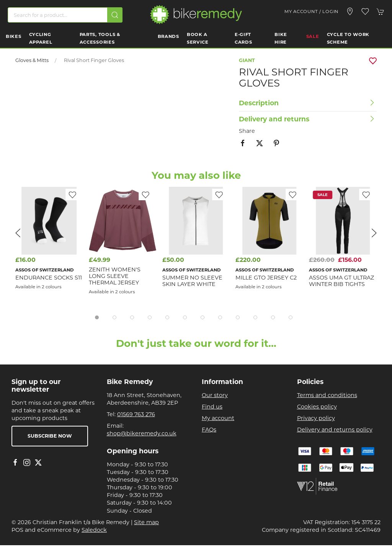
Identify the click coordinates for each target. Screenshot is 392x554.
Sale (313, 36)
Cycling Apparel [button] (41, 38)
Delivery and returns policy (335, 430)
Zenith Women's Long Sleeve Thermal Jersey (115, 276)
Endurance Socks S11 (49, 277)
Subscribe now (50, 436)
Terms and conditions (327, 395)
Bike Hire (281, 38)
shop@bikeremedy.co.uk (142, 433)
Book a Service (198, 38)
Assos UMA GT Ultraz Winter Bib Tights (341, 280)
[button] (365, 11)
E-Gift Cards (243, 38)
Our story (215, 395)
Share (247, 131)
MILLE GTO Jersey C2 (266, 277)
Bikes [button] (14, 36)
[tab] (97, 317)
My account (218, 418)
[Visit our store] (350, 11)
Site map (146, 522)
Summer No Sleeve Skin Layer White (192, 280)
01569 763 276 (136, 414)
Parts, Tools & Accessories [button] (100, 38)
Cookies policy (317, 407)
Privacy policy (316, 418)
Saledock (94, 530)
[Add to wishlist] (219, 194)
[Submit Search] (115, 15)
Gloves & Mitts (32, 60)
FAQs (209, 430)
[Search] (65, 15)
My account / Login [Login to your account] (311, 11)
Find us (212, 407)
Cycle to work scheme (348, 38)
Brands (168, 36)
